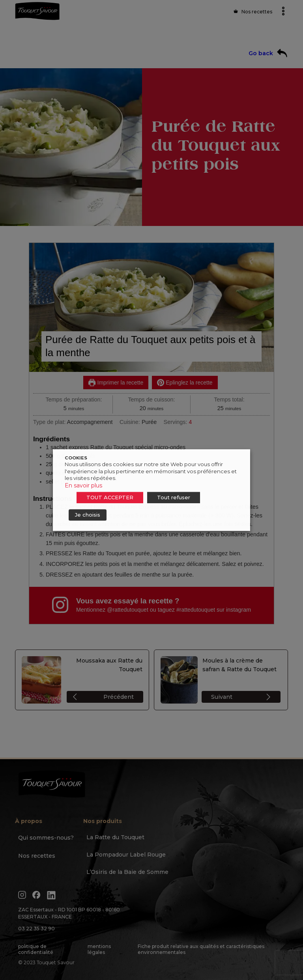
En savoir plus (83, 485)
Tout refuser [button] (174, 497)
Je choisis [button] (88, 515)
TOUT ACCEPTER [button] (110, 497)
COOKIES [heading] (76, 458)
